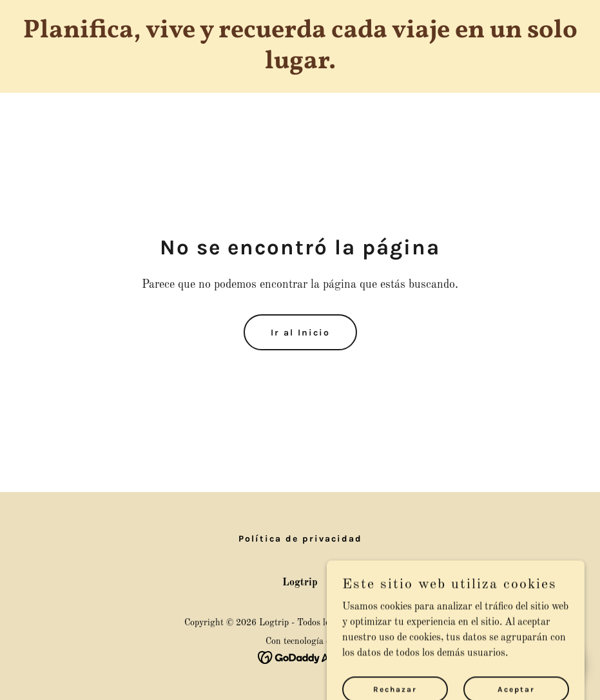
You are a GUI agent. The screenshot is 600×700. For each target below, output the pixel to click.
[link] (300, 66)
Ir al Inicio (300, 333)
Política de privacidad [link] (300, 539)
